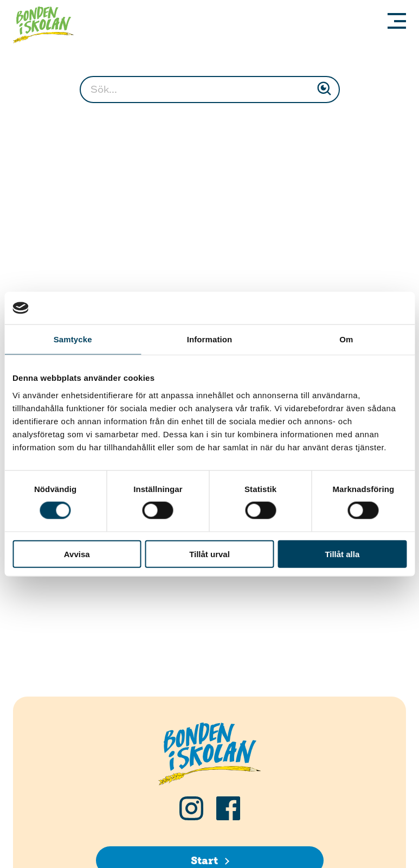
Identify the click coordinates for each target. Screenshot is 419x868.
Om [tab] (346, 339)
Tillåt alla (342, 554)
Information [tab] (210, 339)
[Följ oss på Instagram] (191, 808)
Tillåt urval (209, 554)
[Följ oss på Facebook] (228, 808)
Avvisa (77, 554)
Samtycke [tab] (73, 339)
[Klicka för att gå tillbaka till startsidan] (48, 26)
